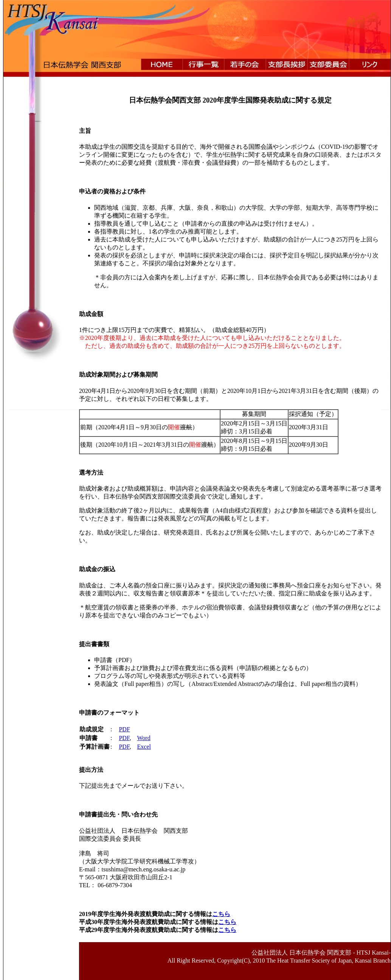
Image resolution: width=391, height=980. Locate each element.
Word (144, 738)
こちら (221, 914)
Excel (144, 747)
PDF (124, 729)
